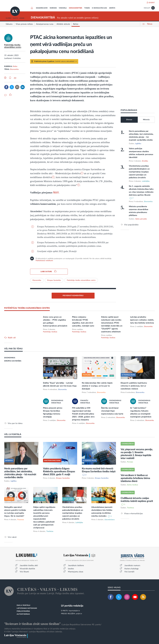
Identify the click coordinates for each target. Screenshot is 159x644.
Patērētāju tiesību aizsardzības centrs (81, 280)
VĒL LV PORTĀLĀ (13, 434)
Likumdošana (110, 520)
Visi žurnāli (129, 572)
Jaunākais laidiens (76, 565)
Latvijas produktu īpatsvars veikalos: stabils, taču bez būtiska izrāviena (142, 320)
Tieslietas (50, 531)
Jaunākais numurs (132, 565)
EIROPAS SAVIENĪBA (13, 361)
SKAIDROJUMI (42, 8)
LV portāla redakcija (72, 606)
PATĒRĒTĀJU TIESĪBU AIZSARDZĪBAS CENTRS (27, 308)
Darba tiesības (133, 485)
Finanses (21, 520)
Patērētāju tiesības (50, 332)
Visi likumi (24, 572)
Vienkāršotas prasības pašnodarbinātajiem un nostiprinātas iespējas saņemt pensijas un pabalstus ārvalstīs (139, 172)
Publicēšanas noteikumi (44, 261)
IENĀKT (152, 3)
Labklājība (146, 181)
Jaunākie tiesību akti (29, 565)
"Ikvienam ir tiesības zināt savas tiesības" (32, 624)
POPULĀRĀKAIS (129, 110)
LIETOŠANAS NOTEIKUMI (27, 608)
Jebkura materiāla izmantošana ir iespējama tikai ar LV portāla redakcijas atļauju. (40, 629)
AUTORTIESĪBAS (23, 614)
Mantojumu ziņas (76, 572)
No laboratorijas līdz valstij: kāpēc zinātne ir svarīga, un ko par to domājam (97, 386)
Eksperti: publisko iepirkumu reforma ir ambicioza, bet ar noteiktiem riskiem (134, 386)
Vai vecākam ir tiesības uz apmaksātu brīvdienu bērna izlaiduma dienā (135, 478)
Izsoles (71, 569)
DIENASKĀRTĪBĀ (76, 8)
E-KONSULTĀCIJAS (99, 8)
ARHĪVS (112, 8)
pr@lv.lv (79, 614)
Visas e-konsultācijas (134, 513)
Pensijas (130, 462)
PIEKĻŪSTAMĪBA (23, 611)
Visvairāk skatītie (27, 569)
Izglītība (138, 144)
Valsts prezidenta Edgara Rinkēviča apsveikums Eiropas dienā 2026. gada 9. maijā (59, 472)
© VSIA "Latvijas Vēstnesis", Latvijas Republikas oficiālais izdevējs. (33, 632)
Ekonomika (14, 69)
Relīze (15, 66)
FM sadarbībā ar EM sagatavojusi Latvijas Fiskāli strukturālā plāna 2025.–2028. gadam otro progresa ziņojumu (83, 414)
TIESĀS (87, 8)
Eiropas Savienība (54, 280)
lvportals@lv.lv (74, 611)
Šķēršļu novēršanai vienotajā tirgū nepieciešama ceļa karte (112, 411)
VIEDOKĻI (63, 8)
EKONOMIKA (10, 358)
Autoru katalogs (132, 569)
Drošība (145, 161)
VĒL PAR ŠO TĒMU (13, 349)
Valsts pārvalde (141, 219)
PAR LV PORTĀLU (24, 605)
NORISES (53, 8)
